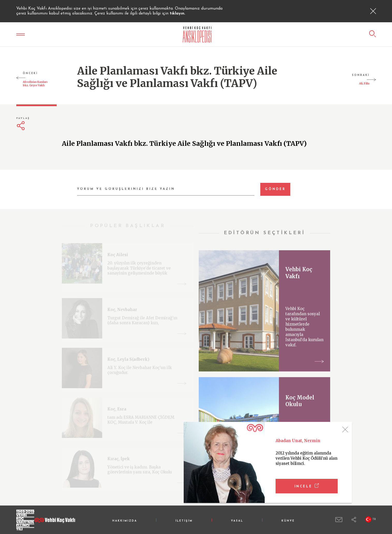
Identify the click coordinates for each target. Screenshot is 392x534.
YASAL (237, 521)
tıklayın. (177, 13)
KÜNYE (288, 521)
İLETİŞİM (184, 521)
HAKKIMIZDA (125, 521)
